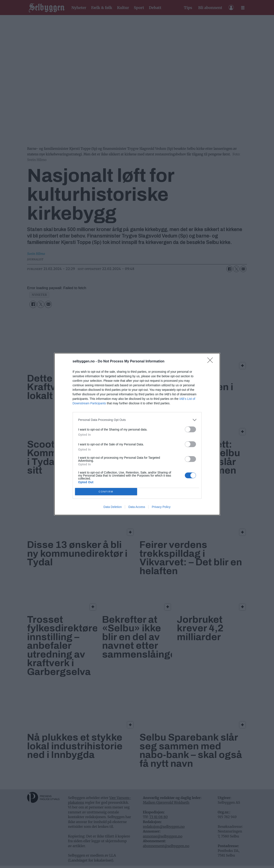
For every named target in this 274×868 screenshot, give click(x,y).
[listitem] (137, 420)
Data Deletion (113, 507)
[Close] (211, 362)
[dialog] (137, 434)
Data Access (137, 507)
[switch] (190, 429)
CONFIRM (106, 492)
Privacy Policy (161, 507)
